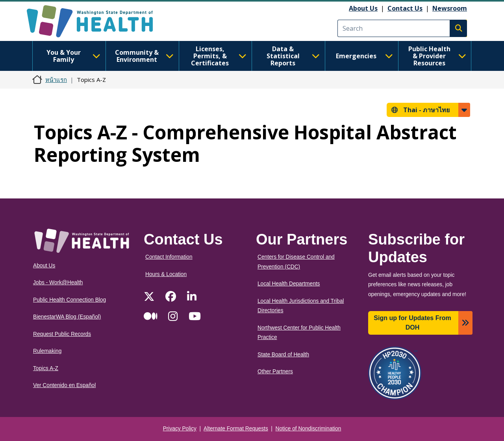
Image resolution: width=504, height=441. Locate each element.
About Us (363, 8)
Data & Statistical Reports (293, 56)
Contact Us (405, 8)
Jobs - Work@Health (58, 283)
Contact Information (169, 257)
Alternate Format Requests (236, 429)
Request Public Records (62, 334)
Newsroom (450, 8)
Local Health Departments (289, 284)
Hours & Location (166, 274)
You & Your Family (73, 56)
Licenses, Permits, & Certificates (219, 56)
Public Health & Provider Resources (437, 56)
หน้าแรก (56, 80)
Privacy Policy (180, 429)
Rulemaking (47, 351)
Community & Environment (144, 56)
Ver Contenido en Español (64, 385)
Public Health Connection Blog (69, 300)
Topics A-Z (46, 368)
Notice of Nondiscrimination (309, 429)
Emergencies (364, 56)
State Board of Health (283, 355)
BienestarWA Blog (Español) (67, 317)
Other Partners (275, 372)
